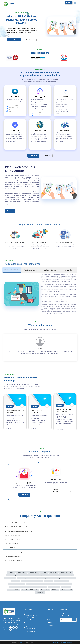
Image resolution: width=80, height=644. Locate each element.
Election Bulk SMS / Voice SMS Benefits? (16, 527)
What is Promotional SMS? (12, 544)
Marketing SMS (45, 590)
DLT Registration (70, 578)
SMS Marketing (42, 587)
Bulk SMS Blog (66, 587)
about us (10, 211)
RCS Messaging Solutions (14, 575)
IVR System (30, 584)
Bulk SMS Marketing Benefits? (13, 535)
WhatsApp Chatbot (54, 587)
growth (10, 406)
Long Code (46, 578)
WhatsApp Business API (61, 581)
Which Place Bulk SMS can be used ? (15, 523)
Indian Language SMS (66, 590)
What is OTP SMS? (10, 548)
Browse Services (55, 490)
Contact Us (33, 156)
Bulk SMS (11, 572)
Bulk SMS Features (30, 587)
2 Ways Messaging (35, 578)
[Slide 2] (40, 39)
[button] (38, 363)
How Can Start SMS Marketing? (13, 556)
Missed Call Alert (26, 581)
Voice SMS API (28, 575)
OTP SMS (44, 572)
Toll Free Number (41, 584)
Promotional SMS (34, 572)
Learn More (47, 156)
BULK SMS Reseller (53, 584)
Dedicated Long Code (57, 578)
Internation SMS (38, 581)
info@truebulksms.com (32, 624)
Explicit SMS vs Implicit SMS (17, 584)
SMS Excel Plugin (23, 578)
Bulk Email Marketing (67, 575)
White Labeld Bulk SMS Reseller (30, 590)
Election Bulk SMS (10, 578)
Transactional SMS (22, 572)
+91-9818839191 (31, 632)
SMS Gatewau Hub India (16, 587)
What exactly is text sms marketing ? (15, 560)
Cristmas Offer (53, 572)
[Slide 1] (39, 39)
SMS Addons (48, 581)
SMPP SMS (55, 590)
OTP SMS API (40, 593)
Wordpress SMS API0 (13, 590)
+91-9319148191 (31, 629)
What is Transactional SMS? (12, 539)
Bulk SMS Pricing (66, 584)
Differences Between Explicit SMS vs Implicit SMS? (19, 531)
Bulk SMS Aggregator (40, 575)
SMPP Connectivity (54, 575)
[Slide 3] (41, 39)
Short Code (16, 581)
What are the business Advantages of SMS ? (17, 552)
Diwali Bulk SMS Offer (66, 572)
